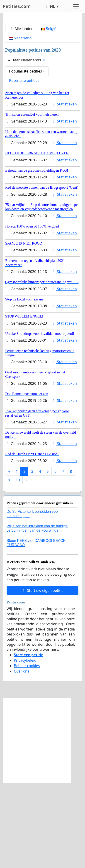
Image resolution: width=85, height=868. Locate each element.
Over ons (22, 756)
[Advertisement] (42, 63)
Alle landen (21, 114)
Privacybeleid (25, 745)
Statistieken (64, 189)
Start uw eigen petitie (42, 676)
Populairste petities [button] (25, 156)
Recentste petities (24, 166)
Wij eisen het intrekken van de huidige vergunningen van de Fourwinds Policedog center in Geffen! (37, 616)
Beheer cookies (27, 751)
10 (18, 565)
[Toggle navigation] (76, 6)
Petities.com (17, 6)
